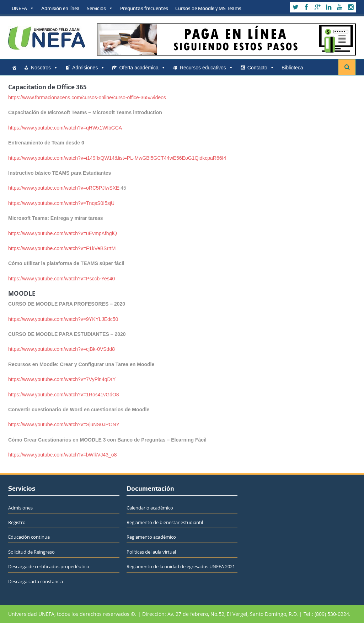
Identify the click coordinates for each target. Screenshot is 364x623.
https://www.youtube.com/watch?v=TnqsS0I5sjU (61, 203)
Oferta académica (142, 68)
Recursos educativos (207, 68)
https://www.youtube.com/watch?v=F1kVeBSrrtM (62, 248)
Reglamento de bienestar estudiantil (165, 522)
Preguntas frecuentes (144, 8)
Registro (17, 522)
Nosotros (44, 68)
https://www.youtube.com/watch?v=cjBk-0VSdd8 (61, 349)
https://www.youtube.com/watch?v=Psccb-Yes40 (61, 279)
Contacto (261, 68)
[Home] (14, 68)
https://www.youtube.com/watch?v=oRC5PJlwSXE (64, 188)
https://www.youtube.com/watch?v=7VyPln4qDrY (62, 379)
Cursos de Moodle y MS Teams (208, 8)
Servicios (100, 8)
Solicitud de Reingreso (31, 552)
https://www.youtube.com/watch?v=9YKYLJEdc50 (63, 319)
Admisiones (89, 68)
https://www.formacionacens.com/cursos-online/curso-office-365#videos (87, 97)
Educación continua (29, 537)
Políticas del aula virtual (151, 552)
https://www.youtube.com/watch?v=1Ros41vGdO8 (64, 395)
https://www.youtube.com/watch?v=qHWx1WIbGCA (65, 128)
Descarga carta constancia (36, 581)
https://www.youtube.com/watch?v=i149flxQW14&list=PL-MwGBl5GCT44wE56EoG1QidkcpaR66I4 (117, 158)
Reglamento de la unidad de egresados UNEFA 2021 (181, 566)
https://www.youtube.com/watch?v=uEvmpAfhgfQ (63, 233)
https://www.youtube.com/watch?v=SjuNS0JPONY (64, 424)
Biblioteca (292, 68)
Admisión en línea (60, 8)
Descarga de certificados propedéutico (49, 566)
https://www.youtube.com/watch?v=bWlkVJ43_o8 (62, 455)
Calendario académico (150, 508)
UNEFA (23, 8)
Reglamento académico (151, 537)
